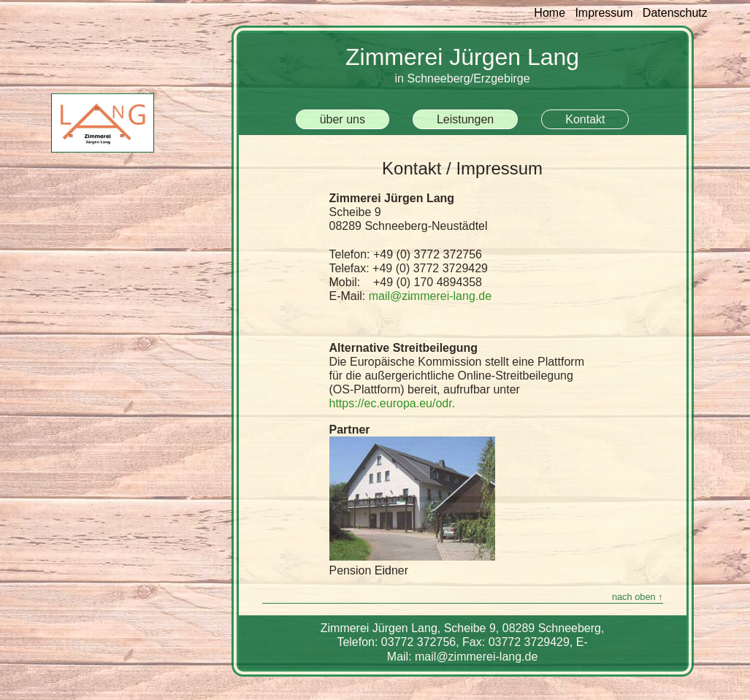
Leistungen (465, 119)
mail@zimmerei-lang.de (430, 296)
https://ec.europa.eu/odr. (393, 403)
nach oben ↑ (638, 597)
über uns (343, 119)
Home (554, 13)
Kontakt (585, 119)
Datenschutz (675, 13)
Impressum (604, 13)
